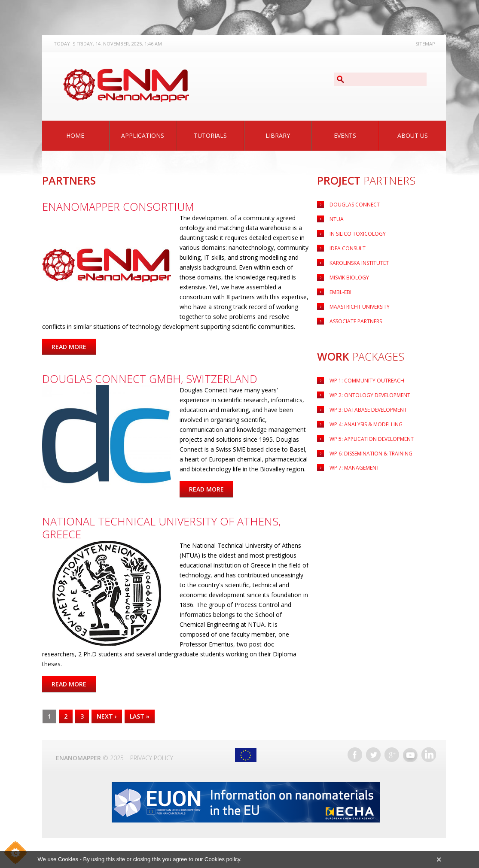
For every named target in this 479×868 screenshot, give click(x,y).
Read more (74, 347)
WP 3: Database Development (368, 410)
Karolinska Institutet (359, 263)
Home (75, 135)
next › (107, 716)
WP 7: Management (354, 468)
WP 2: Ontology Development (370, 395)
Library (278, 135)
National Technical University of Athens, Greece (161, 528)
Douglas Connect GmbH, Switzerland (150, 379)
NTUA (337, 219)
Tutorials (210, 135)
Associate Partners (356, 321)
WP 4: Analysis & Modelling (366, 424)
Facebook (355, 755)
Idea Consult (348, 248)
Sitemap (425, 44)
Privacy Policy (152, 758)
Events (345, 135)
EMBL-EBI (340, 292)
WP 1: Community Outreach (367, 381)
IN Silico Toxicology (358, 234)
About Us (413, 135)
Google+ (392, 755)
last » (140, 716)
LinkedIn (429, 755)
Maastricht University (360, 307)
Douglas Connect (355, 205)
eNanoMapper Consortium (118, 206)
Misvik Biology (349, 278)
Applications (143, 135)
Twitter (373, 755)
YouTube (410, 755)
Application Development (372, 439)
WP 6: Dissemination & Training (371, 454)
